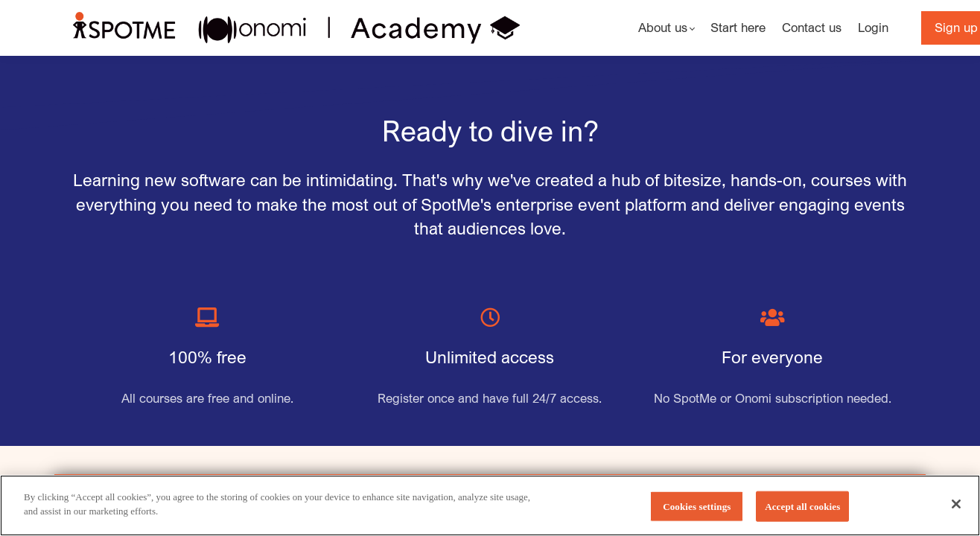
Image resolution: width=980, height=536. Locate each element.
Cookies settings (697, 517)
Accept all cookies (802, 517)
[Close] (956, 514)
